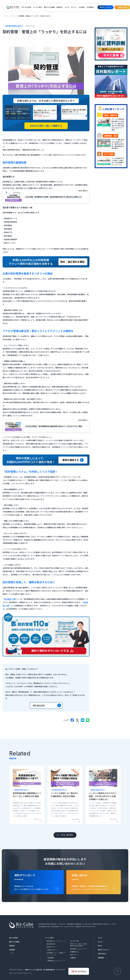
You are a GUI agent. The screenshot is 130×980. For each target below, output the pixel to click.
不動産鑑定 (50, 958)
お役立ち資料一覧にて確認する (46, 126)
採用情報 (90, 7)
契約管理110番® (10, 599)
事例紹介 (60, 7)
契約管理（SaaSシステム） (79, 949)
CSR (12, 953)
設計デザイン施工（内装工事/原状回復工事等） (79, 945)
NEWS (100, 946)
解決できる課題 (14, 942)
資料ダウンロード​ (106, 7)
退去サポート (75, 955)
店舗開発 (73, 958)
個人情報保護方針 (49, 970)
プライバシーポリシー (16, 970)
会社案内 (82, 7)
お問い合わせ (102, 954)
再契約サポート (52, 947)
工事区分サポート (52, 950)
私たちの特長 (27, 7)
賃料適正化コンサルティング (56, 941)
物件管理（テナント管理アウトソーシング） (56, 954)
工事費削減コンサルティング (56, 961)
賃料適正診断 (47, 705)
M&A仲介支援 (75, 941)
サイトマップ (61, 970)
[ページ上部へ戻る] (117, 971)
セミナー (74, 7)
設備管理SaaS (75, 952)
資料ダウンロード (104, 950)
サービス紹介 (50, 938)
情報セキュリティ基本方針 (33, 970)
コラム (67, 7)
